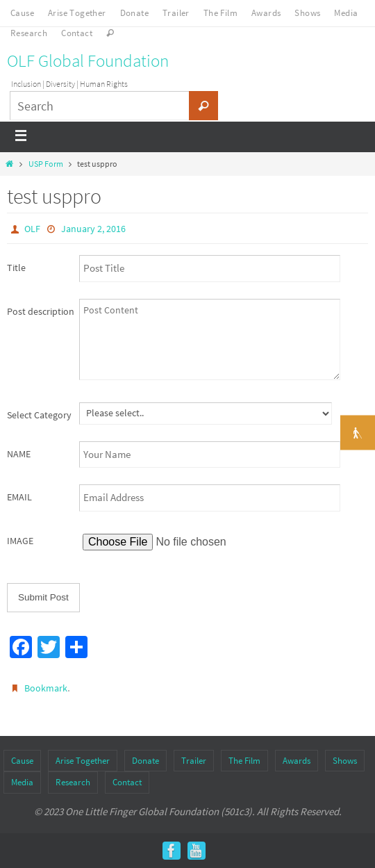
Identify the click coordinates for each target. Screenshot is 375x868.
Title (16, 268)
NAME (19, 454)
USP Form (46, 164)
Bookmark (46, 688)
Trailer (176, 13)
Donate (134, 13)
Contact (77, 33)
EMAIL (19, 497)
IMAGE (20, 541)
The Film (220, 13)
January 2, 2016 (93, 229)
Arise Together (77, 13)
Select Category (39, 415)
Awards (266, 13)
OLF (32, 229)
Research (29, 33)
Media (346, 13)
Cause (22, 13)
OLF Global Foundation (88, 60)
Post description (41, 311)
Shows (307, 13)
